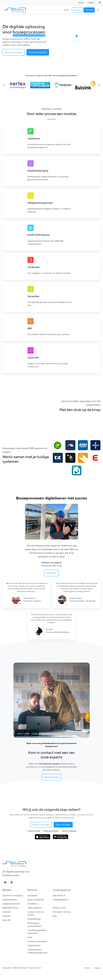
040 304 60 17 (59, 896)
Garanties (7, 916)
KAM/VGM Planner (10, 908)
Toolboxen (7, 912)
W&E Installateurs (35, 908)
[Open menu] (98, 10)
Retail (30, 937)
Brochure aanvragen (14, 52)
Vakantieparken (34, 945)
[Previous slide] (4, 85)
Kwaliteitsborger (34, 919)
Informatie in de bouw (62, 912)
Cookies (97, 968)
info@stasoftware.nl (61, 900)
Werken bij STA (59, 908)
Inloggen (91, 3)
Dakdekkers (33, 904)
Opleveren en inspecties (13, 896)
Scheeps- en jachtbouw (37, 941)
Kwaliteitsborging (10, 900)
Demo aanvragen (52, 777)
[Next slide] (99, 85)
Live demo (89, 10)
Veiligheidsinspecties (11, 904)
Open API (7, 920)
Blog (55, 916)
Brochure (77, 10)
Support (81, 3)
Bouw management (36, 900)
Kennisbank (51, 573)
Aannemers (33, 896)
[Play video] (77, 36)
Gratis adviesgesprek (38, 52)
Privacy (87, 968)
